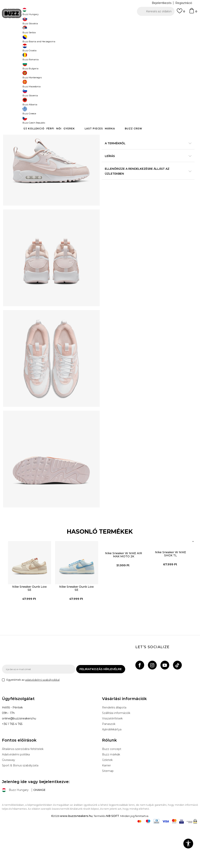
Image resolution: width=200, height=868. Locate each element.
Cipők (63, 31)
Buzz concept (112, 790)
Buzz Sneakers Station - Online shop (23, 31)
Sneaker (74, 31)
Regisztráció (184, 3)
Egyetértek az (33, 721)
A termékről (146, 166)
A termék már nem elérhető (144, 98)
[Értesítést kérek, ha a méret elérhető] (107, 71)
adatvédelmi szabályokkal (42, 721)
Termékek (52, 31)
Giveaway (9, 801)
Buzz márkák (111, 796)
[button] (156, 11)
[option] (100, 22)
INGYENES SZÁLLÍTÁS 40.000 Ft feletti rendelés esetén (99, 21)
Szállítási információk (116, 754)
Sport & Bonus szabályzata (20, 807)
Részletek (180, 153)
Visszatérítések (112, 760)
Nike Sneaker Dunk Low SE (29, 627)
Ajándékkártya (112, 771)
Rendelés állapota (114, 749)
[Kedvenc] (181, 13)
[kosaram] (193, 13)
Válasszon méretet (115, 64)
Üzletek (107, 801)
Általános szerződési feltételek (23, 790)
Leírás (146, 178)
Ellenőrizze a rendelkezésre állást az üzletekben (146, 194)
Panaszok (109, 765)
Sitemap (108, 812)
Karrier (106, 807)
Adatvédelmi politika (16, 796)
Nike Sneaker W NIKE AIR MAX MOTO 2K (124, 593)
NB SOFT (113, 857)
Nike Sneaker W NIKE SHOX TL (171, 592)
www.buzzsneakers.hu (76, 857)
